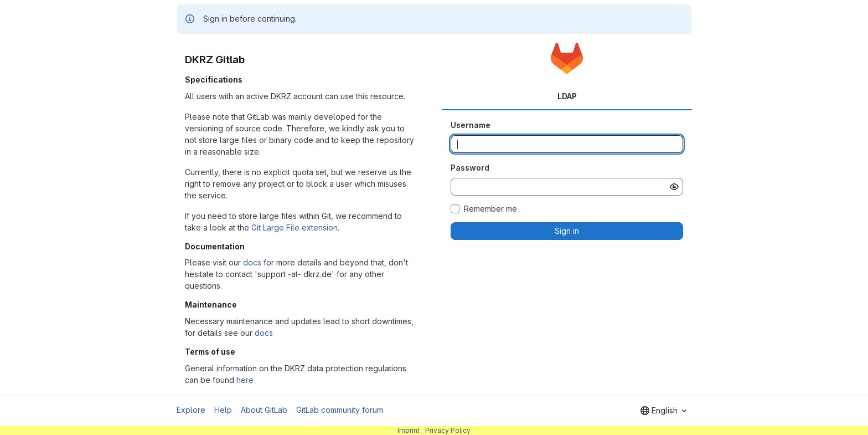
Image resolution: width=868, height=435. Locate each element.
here (245, 380)
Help (223, 410)
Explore (191, 410)
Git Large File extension (294, 227)
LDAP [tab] (567, 96)
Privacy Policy (448, 430)
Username (471, 125)
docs (252, 262)
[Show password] (674, 187)
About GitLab (264, 410)
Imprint (409, 430)
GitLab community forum (340, 410)
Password (470, 168)
